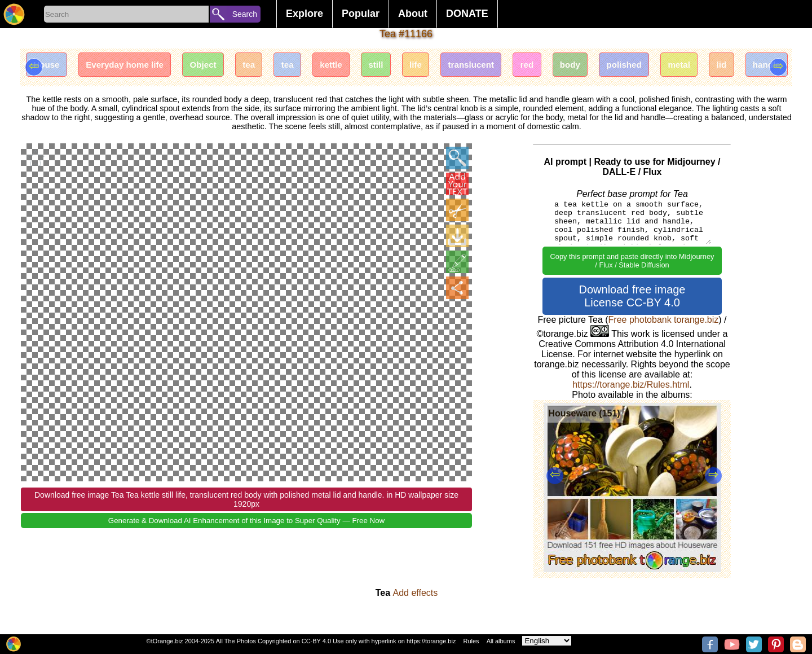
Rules (471, 641)
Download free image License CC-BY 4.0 (632, 296)
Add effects (416, 593)
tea (268, 66)
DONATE (467, 14)
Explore (304, 14)
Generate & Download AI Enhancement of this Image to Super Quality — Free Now (246, 521)
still (407, 66)
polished (677, 66)
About (413, 14)
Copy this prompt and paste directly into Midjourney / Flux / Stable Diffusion (632, 261)
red (571, 66)
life (450, 66)
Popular (361, 14)
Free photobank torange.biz (664, 320)
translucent (510, 66)
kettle (358, 66)
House (49, 66)
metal (736, 66)
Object (218, 66)
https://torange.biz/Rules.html (631, 385)
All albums (501, 641)
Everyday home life (133, 66)
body (617, 66)
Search (245, 14)
